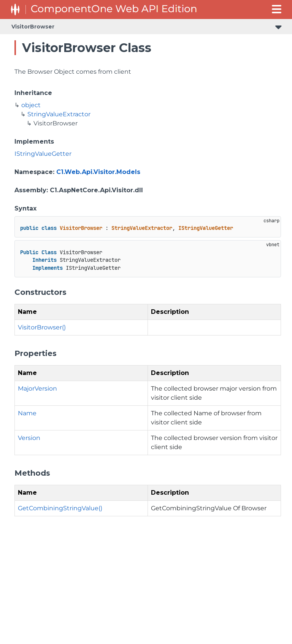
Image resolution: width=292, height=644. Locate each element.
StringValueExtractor (59, 114)
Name (27, 413)
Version (29, 438)
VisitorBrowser (33, 27)
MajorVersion (37, 388)
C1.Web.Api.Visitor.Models (98, 172)
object (31, 105)
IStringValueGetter (43, 154)
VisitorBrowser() (42, 327)
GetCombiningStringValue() (60, 508)
